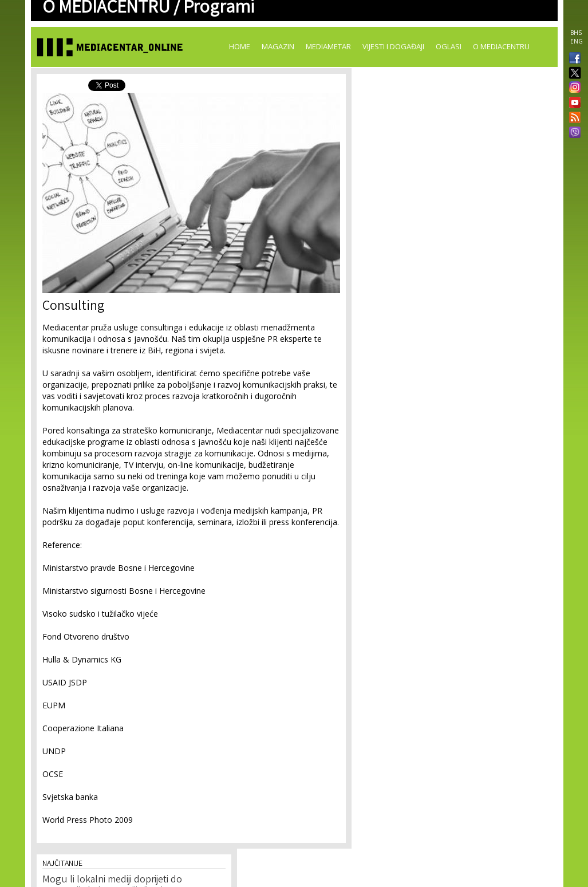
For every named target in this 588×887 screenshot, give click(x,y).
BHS (576, 33)
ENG (577, 41)
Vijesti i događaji (393, 46)
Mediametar (328, 46)
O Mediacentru (501, 46)
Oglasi (449, 46)
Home (240, 46)
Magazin (278, 46)
